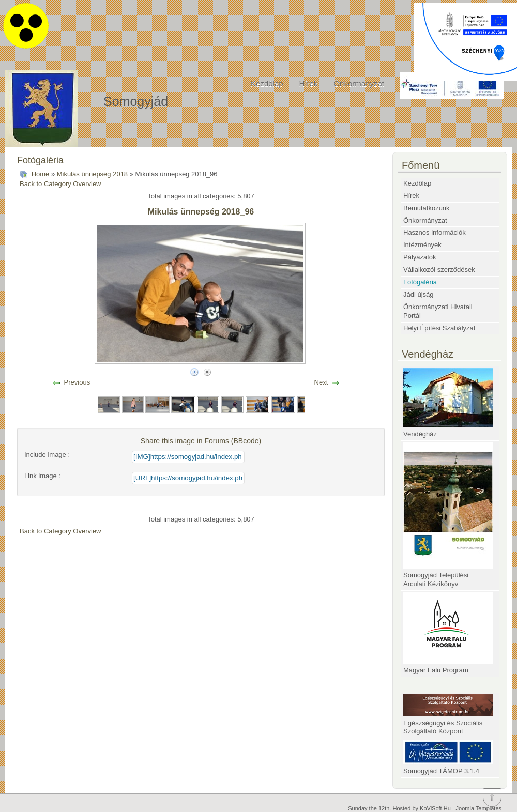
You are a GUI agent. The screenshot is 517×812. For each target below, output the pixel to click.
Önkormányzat (359, 83)
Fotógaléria (420, 282)
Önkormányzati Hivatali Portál (438, 311)
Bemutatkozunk (427, 208)
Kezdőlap (267, 83)
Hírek (309, 83)
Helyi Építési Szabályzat (439, 328)
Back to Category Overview (60, 184)
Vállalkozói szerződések (439, 270)
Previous (77, 382)
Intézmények (422, 245)
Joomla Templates (479, 808)
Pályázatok (420, 257)
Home (41, 174)
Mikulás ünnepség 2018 (92, 174)
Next (321, 382)
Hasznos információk (435, 232)
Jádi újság (419, 294)
